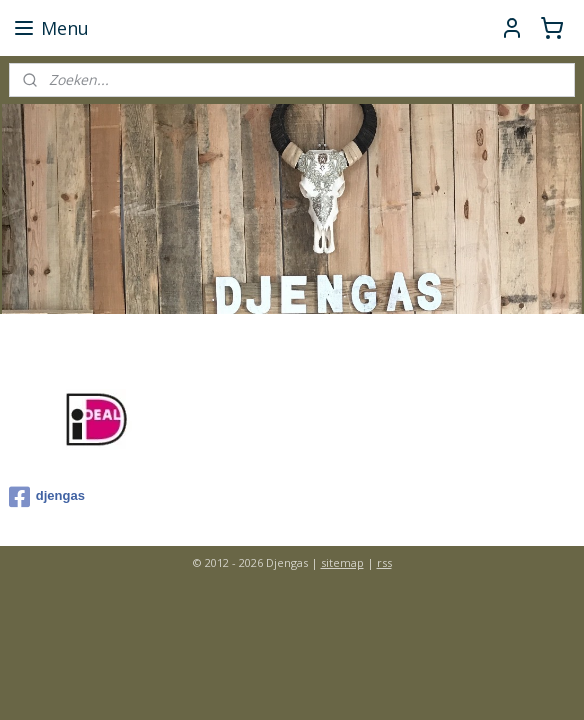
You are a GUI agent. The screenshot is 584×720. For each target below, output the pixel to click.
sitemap (342, 562)
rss (384, 562)
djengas (47, 497)
